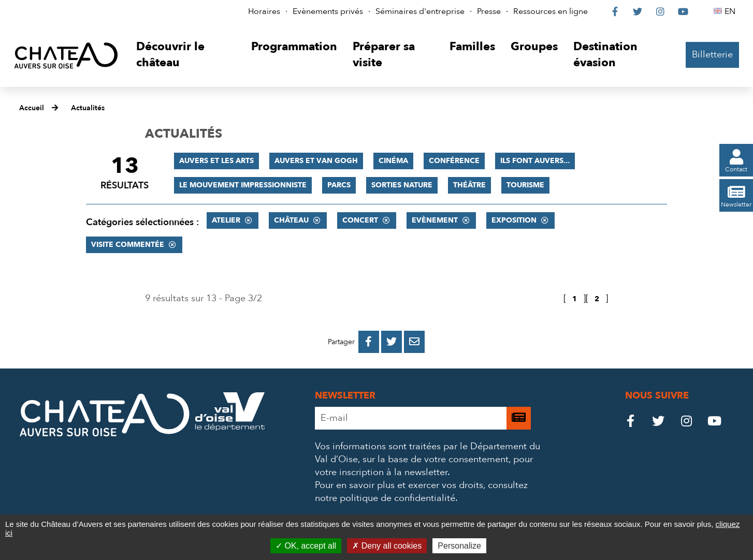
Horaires (264, 11)
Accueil (32, 108)
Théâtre (469, 185)
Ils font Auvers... (535, 161)
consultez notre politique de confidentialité (421, 492)
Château (291, 220)
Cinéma (393, 161)
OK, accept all (306, 546)
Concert (360, 220)
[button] (186, 55)
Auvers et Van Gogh (316, 161)
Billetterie (712, 55)
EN (732, 11)
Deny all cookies (387, 546)
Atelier (226, 220)
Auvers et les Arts (216, 161)
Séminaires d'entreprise (420, 11)
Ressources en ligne (551, 11)
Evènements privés (328, 11)
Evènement (435, 220)
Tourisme (525, 185)
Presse (489, 11)
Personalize (459, 546)
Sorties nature (402, 185)
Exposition (514, 220)
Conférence (454, 161)
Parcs (339, 185)
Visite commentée (128, 245)
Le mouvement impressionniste (243, 185)
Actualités (88, 108)
